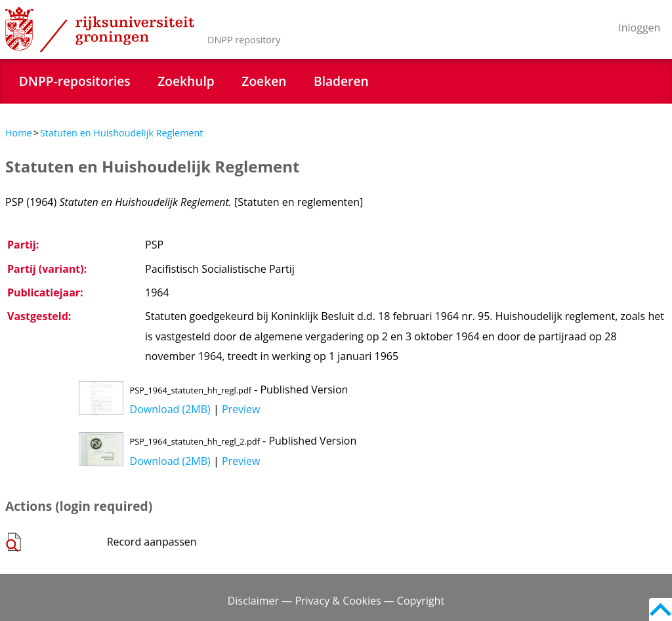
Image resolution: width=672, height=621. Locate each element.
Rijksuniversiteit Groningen (100, 30)
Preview (241, 409)
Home (19, 133)
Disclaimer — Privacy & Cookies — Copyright (336, 601)
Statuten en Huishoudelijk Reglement (122, 133)
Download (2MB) (170, 409)
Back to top (661, 610)
